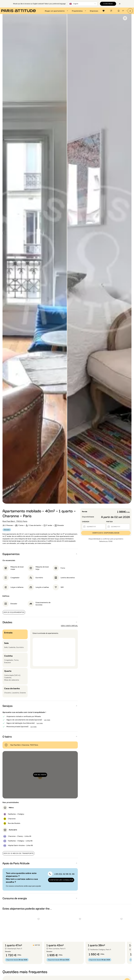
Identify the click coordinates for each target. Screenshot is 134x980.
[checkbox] (125, 18)
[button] (40, 554)
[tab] (57, 11)
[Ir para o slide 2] (22, 938)
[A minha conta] (130, 11)
